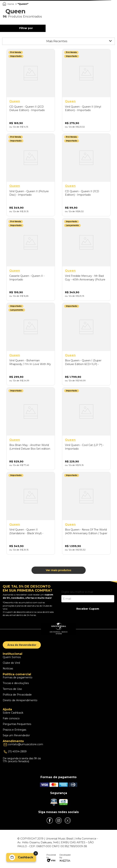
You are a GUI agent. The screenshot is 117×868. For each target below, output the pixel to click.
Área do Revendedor (22, 645)
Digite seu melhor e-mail (77, 592)
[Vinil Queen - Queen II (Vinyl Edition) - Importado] (86, 90)
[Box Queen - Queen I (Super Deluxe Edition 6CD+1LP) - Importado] (86, 344)
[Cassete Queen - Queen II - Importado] (31, 260)
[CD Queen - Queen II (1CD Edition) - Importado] (86, 175)
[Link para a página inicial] (9, 4)
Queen (23, 4)
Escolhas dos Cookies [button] (18, 706)
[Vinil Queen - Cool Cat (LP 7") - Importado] (86, 429)
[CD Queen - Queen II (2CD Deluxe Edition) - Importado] (31, 90)
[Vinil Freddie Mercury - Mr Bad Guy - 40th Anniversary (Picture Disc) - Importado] (86, 260)
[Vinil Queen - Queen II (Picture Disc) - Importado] (31, 175)
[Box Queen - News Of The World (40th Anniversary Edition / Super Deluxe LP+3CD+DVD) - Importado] (86, 513)
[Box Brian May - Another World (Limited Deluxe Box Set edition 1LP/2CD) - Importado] (31, 429)
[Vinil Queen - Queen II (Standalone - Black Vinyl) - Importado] (31, 513)
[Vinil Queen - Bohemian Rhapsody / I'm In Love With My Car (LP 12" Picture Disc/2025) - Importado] (31, 344)
